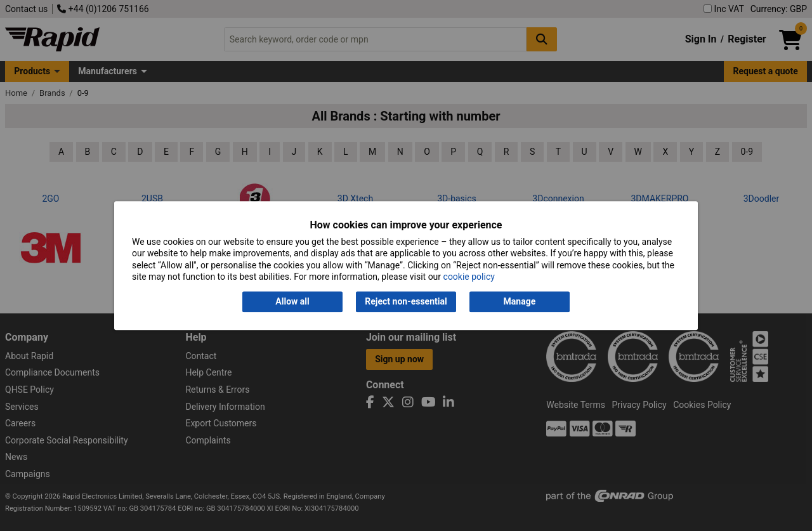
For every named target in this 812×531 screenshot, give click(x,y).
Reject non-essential (406, 302)
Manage (520, 302)
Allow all (292, 302)
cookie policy (469, 277)
